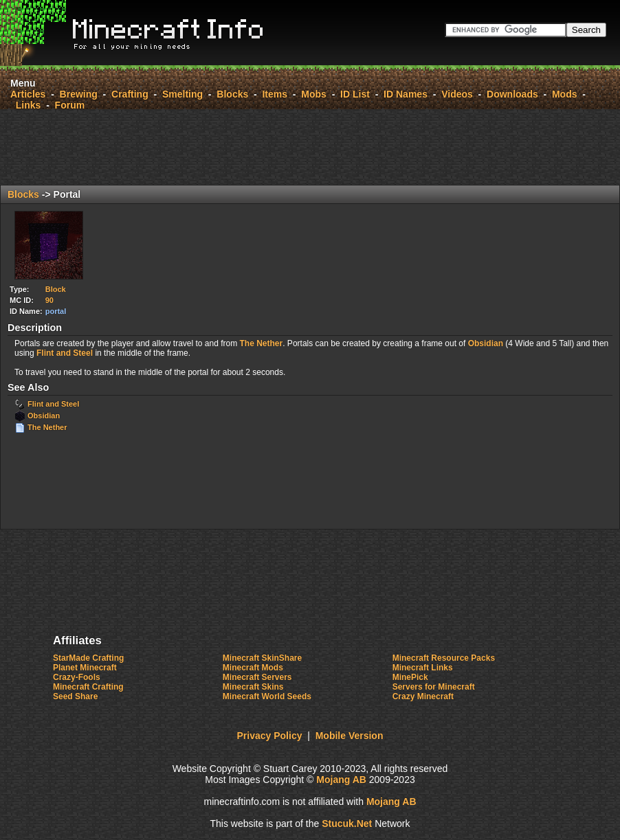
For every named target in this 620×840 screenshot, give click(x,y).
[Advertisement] (310, 147)
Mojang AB (341, 780)
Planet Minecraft (85, 668)
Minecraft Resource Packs (444, 658)
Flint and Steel (65, 353)
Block (56, 289)
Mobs (314, 94)
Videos (457, 94)
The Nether (262, 343)
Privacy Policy (270, 736)
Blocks (232, 94)
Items (275, 94)
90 (49, 300)
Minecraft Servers (257, 677)
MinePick (410, 677)
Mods (565, 94)
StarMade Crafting (88, 658)
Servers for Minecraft (434, 687)
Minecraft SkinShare (262, 658)
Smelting (182, 94)
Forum (70, 105)
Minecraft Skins (253, 687)
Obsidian (486, 343)
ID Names (406, 94)
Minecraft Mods (253, 668)
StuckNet (347, 824)
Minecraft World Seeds (267, 696)
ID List (355, 94)
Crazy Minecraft (423, 696)
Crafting (130, 94)
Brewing (79, 94)
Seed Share (75, 696)
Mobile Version (350, 736)
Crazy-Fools (77, 677)
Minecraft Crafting (88, 687)
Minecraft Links (423, 668)
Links (29, 105)
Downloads (512, 94)
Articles (28, 94)
